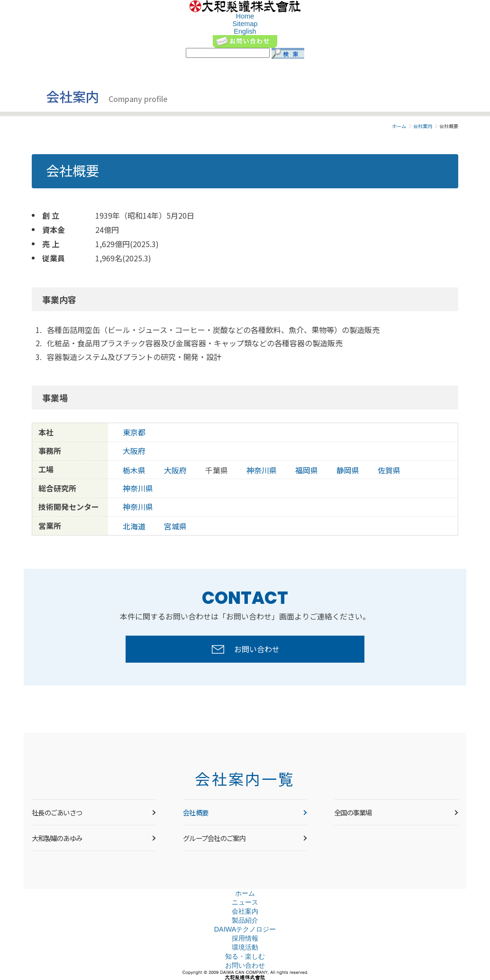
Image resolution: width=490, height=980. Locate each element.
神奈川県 (262, 470)
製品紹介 (245, 920)
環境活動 (245, 947)
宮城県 (175, 526)
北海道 (134, 526)
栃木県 (134, 470)
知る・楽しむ (245, 956)
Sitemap (245, 24)
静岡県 (348, 470)
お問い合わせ (245, 965)
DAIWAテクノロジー (245, 929)
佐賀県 (389, 470)
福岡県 (307, 470)
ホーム (399, 126)
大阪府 (134, 451)
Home (245, 16)
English (245, 31)
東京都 (134, 432)
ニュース (245, 902)
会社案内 (423, 126)
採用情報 (245, 938)
